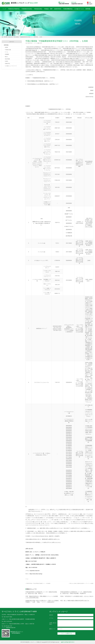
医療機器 (7, 54)
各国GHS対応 (58, 9)
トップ (4, 9)
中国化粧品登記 (38, 9)
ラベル (7, 52)
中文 (89, 2)
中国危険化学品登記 (27, 9)
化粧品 (7, 61)
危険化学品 (10, 37)
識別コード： (53, 629)
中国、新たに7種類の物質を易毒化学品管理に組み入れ (75, 601)
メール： (52, 618)
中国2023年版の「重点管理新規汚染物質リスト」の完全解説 (38, 583)
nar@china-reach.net (77, 4)
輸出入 (7, 57)
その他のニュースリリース (11, 66)
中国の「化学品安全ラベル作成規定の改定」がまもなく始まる (77, 596)
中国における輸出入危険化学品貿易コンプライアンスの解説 (81, 583)
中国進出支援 (8, 50)
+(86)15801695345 (64, 4)
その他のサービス (79, 9)
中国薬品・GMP (48, 9)
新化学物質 (8, 59)
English (90, 4)
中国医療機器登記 (68, 9)
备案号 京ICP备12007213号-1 (68, 642)
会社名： (52, 615)
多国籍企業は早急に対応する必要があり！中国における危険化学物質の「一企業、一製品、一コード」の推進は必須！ (42, 601)
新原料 (7, 47)
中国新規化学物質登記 (14, 9)
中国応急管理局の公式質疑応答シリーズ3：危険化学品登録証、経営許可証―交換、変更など (41, 593)
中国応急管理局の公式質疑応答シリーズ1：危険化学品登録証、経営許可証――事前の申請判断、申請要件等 (76, 593)
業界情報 (88, 9)
